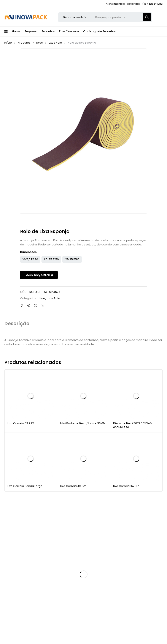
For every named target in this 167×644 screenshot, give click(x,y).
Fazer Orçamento (39, 275)
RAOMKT (134, 627)
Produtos (24, 43)
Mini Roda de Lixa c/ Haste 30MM (83, 423)
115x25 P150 (51, 259)
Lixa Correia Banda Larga (25, 486)
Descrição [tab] (17, 324)
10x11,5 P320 (30, 259)
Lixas (40, 43)
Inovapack (30, 627)
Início (8, 43)
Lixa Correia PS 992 (21, 423)
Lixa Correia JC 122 (73, 486)
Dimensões (28, 252)
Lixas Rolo (55, 43)
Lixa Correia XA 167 (126, 486)
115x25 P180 (72, 259)
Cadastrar (143, 534)
